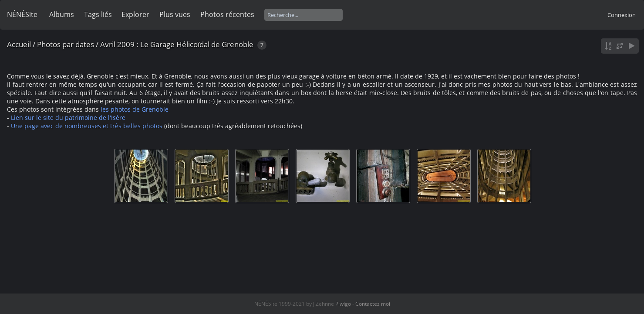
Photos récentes (227, 14)
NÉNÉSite (22, 14)
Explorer (135, 14)
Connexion (622, 15)
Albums (62, 14)
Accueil (19, 44)
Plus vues (175, 14)
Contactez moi (373, 304)
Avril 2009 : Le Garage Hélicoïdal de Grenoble (177, 44)
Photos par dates (66, 44)
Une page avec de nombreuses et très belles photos (87, 126)
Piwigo (343, 304)
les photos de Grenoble (135, 109)
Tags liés (98, 14)
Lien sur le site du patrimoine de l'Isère (68, 118)
